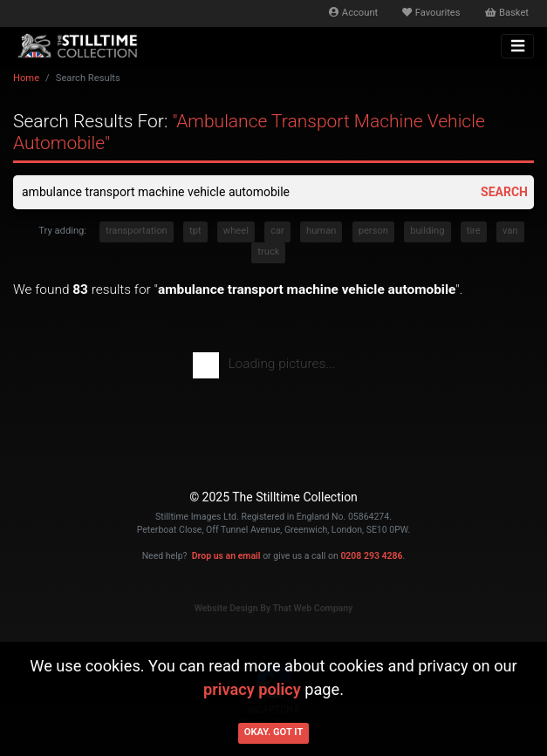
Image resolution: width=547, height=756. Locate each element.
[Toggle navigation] (517, 46)
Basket (507, 13)
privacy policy (252, 689)
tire (474, 231)
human (321, 231)
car (277, 231)
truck (268, 252)
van (510, 231)
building (427, 231)
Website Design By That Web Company (274, 608)
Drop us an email (226, 556)
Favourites (431, 13)
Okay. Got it (274, 732)
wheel (236, 231)
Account (353, 13)
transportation (137, 231)
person (373, 231)
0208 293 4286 (371, 556)
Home (26, 78)
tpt (195, 231)
